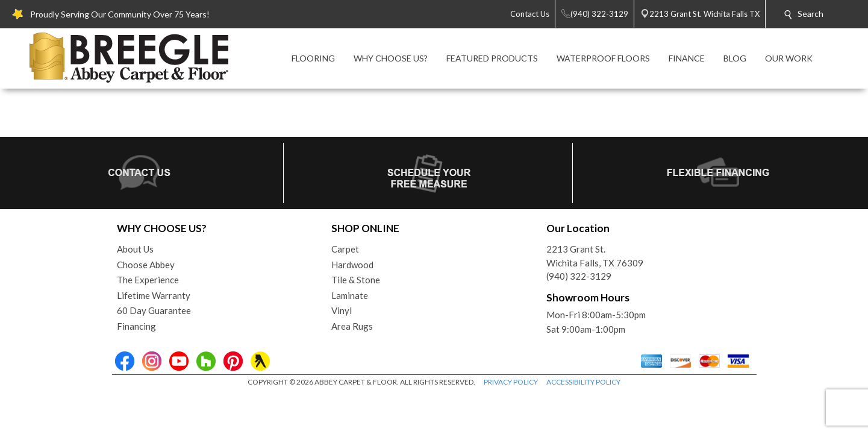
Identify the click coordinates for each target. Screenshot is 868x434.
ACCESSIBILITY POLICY (583, 382)
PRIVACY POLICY (511, 382)
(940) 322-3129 (579, 276)
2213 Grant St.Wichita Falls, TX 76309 (595, 256)
